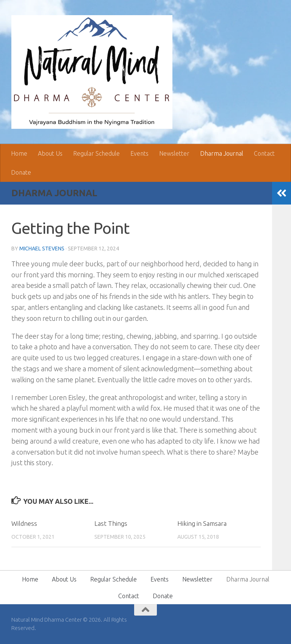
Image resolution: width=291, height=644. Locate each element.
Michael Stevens (42, 249)
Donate (21, 172)
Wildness (24, 523)
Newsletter (174, 153)
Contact (264, 153)
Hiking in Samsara (202, 523)
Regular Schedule (96, 153)
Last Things (111, 523)
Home (19, 153)
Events (139, 153)
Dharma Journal (222, 153)
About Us (50, 153)
